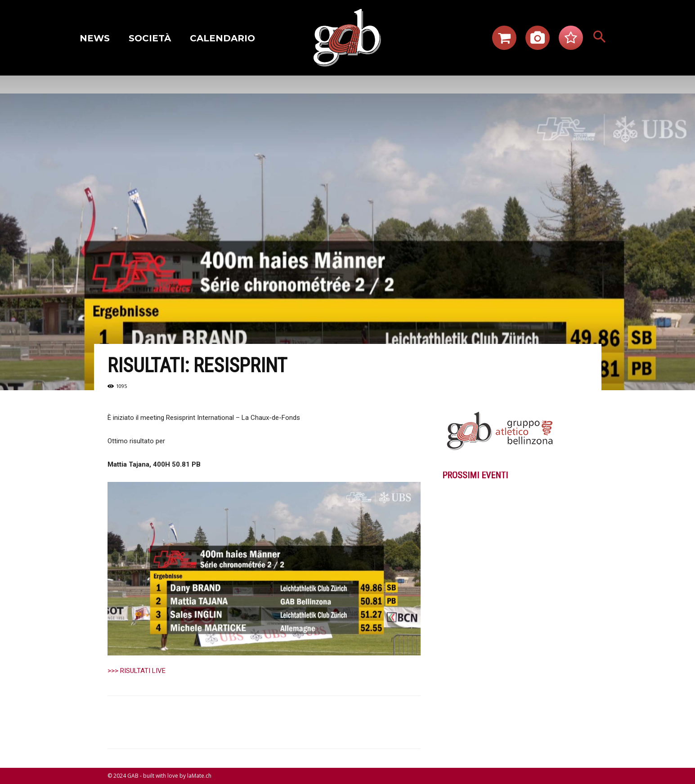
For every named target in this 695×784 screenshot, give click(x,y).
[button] (599, 38)
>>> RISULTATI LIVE (137, 671)
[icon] (504, 40)
